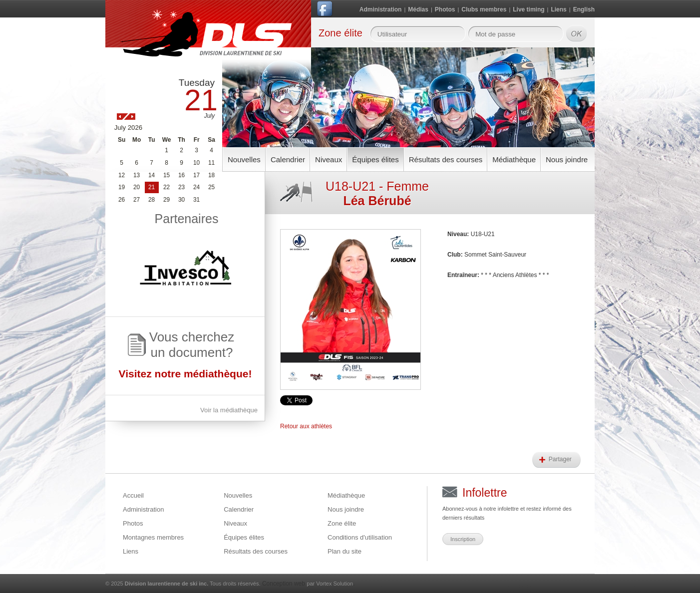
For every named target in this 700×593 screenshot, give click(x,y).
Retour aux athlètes (306, 426)
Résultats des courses (446, 159)
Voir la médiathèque (229, 410)
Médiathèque (514, 159)
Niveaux (329, 159)
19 (122, 187)
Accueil (133, 495)
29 (167, 200)
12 (122, 175)
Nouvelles (244, 159)
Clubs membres (484, 9)
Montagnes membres (153, 537)
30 (181, 200)
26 (122, 200)
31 (196, 200)
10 (196, 163)
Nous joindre (567, 159)
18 (211, 175)
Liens (558, 9)
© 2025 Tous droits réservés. (183, 584)
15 (167, 175)
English (584, 9)
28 (152, 200)
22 (167, 187)
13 (137, 175)
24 (196, 187)
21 (152, 187)
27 (137, 200)
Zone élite (342, 523)
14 (152, 175)
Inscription (463, 539)
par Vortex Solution (330, 584)
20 (137, 187)
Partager (561, 459)
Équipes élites (375, 159)
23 (181, 187)
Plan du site (345, 551)
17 (196, 175)
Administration (381, 9)
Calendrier (288, 159)
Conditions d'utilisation (360, 537)
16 (181, 175)
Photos (445, 9)
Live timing (528, 9)
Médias (418, 9)
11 (211, 163)
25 (211, 187)
